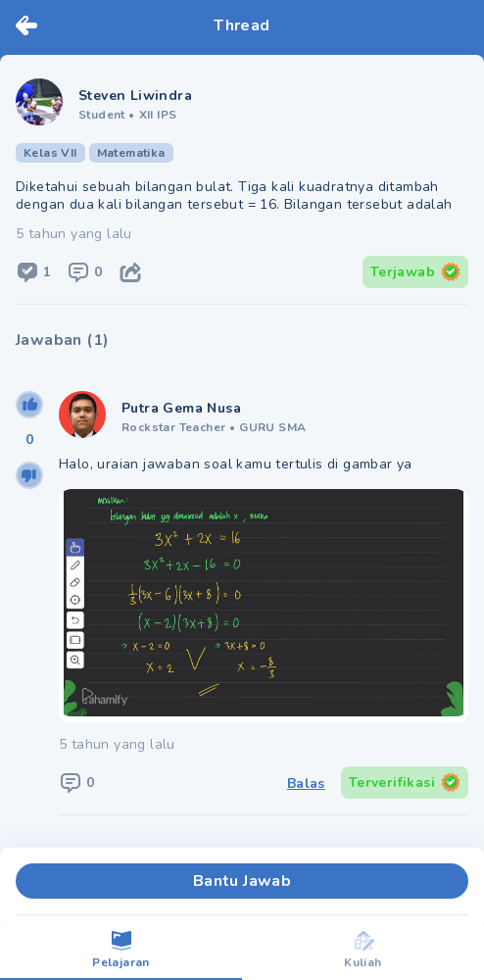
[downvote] (29, 475)
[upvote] (29, 405)
